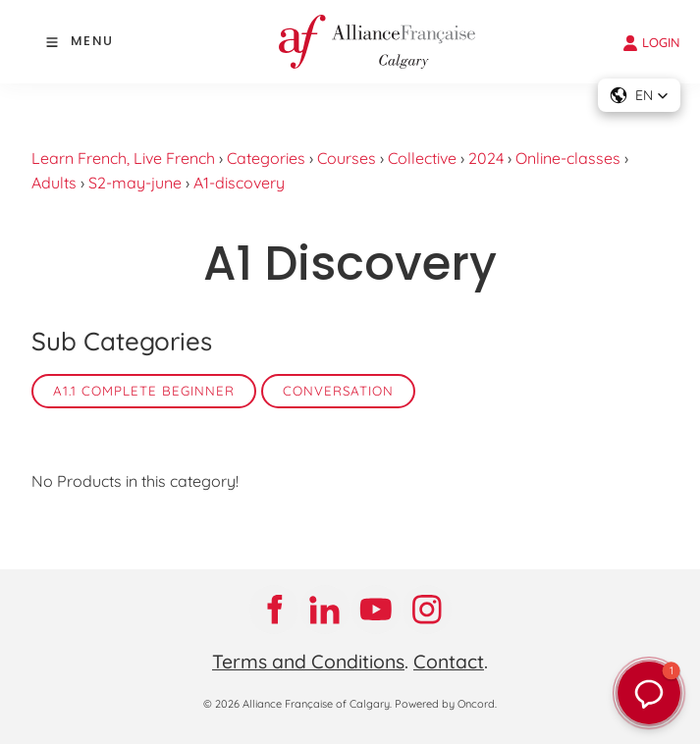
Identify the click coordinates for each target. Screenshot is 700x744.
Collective (422, 158)
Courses (347, 158)
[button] (639, 95)
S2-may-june (135, 183)
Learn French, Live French (123, 158)
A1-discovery (239, 183)
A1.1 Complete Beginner (144, 391)
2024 (486, 158)
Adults (54, 183)
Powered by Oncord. (446, 704)
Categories (266, 158)
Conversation (338, 391)
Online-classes (568, 158)
